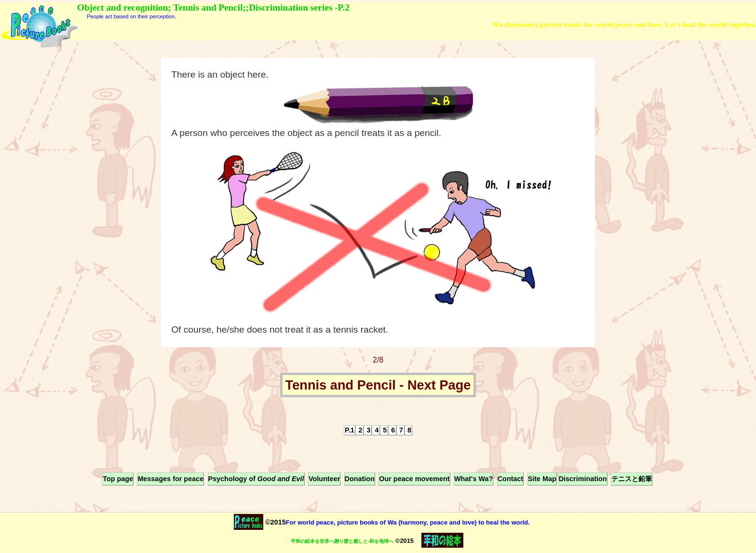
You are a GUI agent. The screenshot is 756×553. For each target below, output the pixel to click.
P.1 (350, 430)
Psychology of (256, 479)
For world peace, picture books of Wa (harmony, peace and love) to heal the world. (408, 522)
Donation (360, 479)
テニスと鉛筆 (632, 479)
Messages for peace (170, 479)
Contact (511, 479)
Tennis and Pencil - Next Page (378, 385)
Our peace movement (414, 479)
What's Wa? (473, 479)
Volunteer (324, 479)
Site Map (542, 479)
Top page (118, 479)
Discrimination (583, 479)
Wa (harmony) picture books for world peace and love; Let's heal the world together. (624, 24)
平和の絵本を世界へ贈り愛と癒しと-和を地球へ (342, 541)
